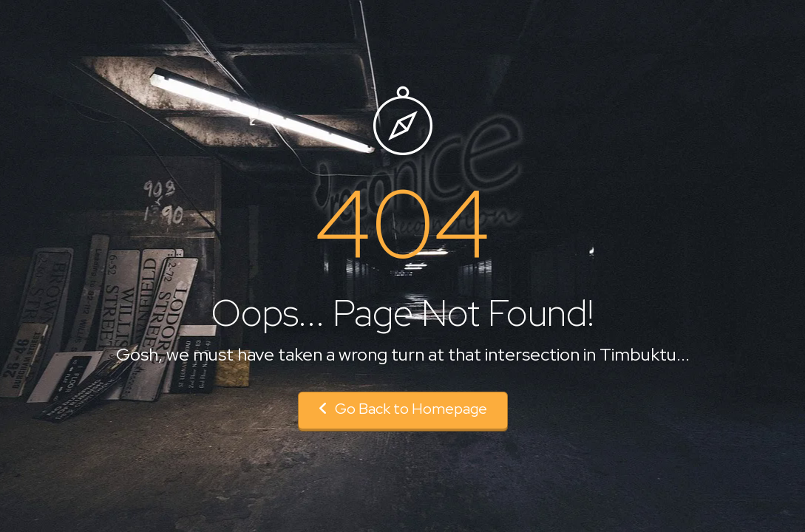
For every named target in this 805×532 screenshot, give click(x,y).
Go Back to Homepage (403, 409)
